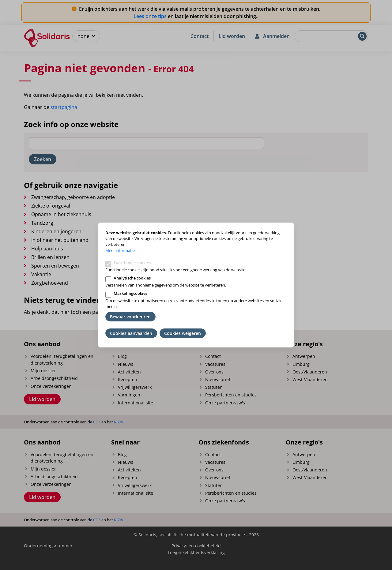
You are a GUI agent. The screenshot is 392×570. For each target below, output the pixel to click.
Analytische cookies (132, 278)
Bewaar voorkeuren (130, 317)
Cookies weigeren (183, 333)
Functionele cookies (132, 263)
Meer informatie (120, 250)
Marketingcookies (130, 293)
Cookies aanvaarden (131, 333)
